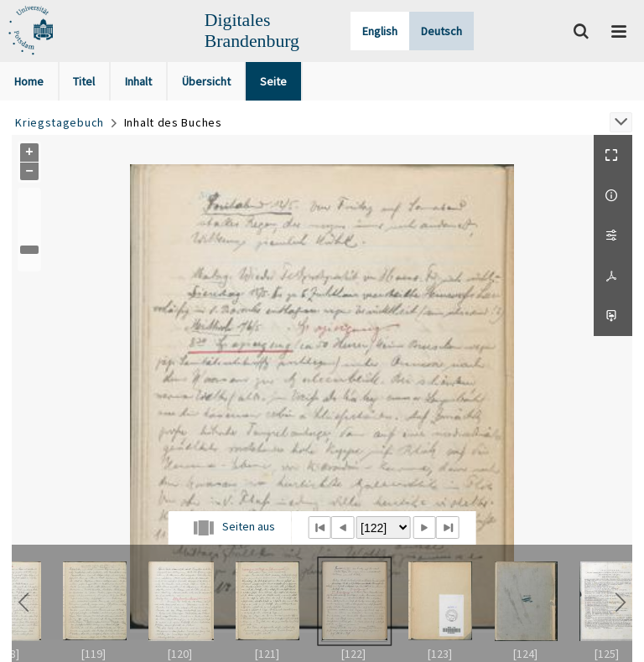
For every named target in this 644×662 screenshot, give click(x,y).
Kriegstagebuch (60, 122)
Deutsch (441, 31)
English (380, 31)
